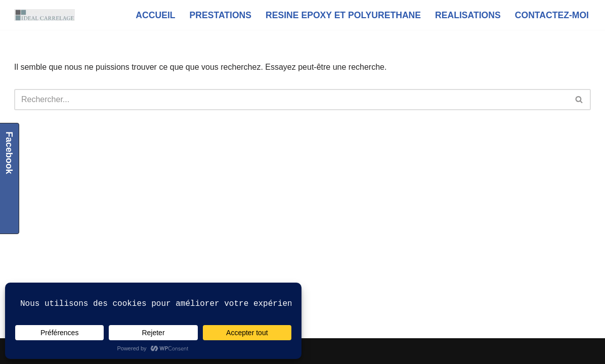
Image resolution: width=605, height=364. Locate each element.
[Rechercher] (291, 100)
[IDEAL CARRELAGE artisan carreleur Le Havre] (45, 15)
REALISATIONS (468, 15)
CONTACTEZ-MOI (552, 15)
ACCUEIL (155, 15)
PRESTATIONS (221, 15)
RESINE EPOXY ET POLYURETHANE (343, 15)
